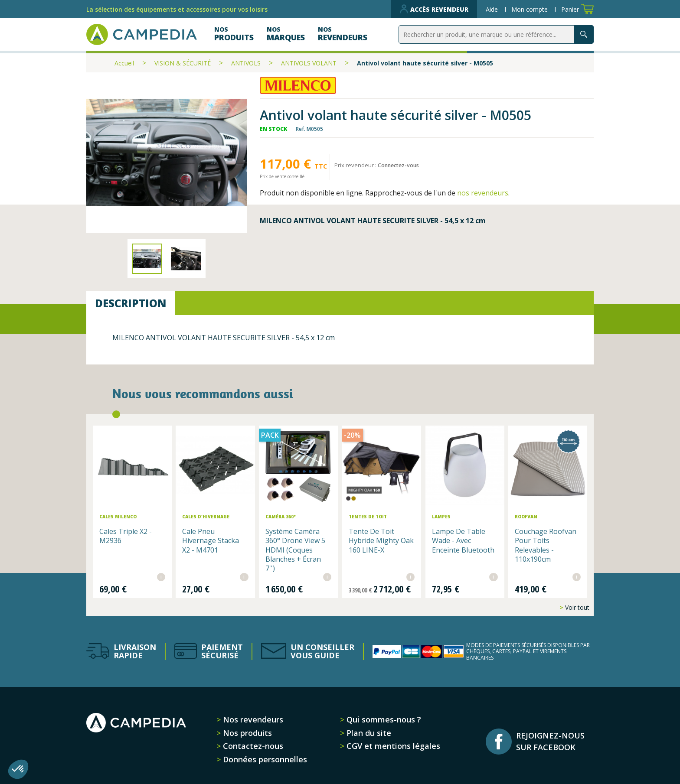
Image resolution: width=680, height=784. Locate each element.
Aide (493, 9)
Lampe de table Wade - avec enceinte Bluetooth (453, 540)
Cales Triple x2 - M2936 (141, 530)
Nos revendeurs (252, 713)
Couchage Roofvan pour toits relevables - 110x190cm (534, 540)
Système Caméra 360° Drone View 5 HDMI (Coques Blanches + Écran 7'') (301, 544)
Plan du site (368, 727)
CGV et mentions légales (392, 740)
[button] (18, 769)
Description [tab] (131, 303)
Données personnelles (264, 753)
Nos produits (246, 727)
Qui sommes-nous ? (383, 713)
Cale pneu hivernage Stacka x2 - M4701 (221, 535)
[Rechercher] (496, 34)
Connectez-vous (400, 165)
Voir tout (576, 601)
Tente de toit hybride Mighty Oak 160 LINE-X (374, 535)
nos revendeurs (483, 193)
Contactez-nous (252, 740)
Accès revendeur (434, 9)
